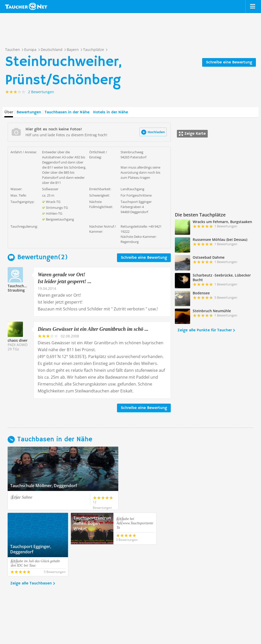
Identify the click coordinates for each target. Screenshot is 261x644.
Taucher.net (26, 6)
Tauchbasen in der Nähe (67, 112)
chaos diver (18, 340)
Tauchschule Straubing (18, 288)
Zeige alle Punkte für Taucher (205, 330)
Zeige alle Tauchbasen (31, 552)
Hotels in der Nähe (110, 112)
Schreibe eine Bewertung (229, 62)
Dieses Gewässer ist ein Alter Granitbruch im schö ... (93, 329)
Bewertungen (29, 112)
